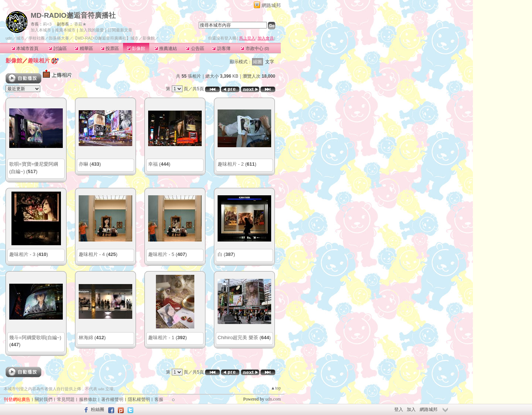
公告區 (195, 48)
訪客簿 (221, 48)
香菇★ (80, 24)
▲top (276, 388)
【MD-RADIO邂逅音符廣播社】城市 (106, 38)
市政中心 (255, 48)
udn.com (273, 399)
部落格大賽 (59, 38)
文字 (270, 62)
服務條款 (88, 399)
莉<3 (47, 24)
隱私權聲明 (139, 399)
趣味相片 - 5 (161, 254)
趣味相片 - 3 (22, 254)
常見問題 (66, 399)
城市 (20, 38)
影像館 (136, 48)
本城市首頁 (25, 48)
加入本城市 (41, 30)
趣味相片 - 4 (92, 254)
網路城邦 (271, 5)
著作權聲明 (112, 399)
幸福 (153, 164)
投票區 (110, 48)
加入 (411, 409)
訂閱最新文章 (120, 30)
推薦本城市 (65, 30)
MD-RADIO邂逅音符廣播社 (73, 15)
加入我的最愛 (92, 30)
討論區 (57, 48)
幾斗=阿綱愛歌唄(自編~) (35, 338)
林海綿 (86, 338)
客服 (159, 399)
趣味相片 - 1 (161, 338)
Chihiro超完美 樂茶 (238, 338)
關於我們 (44, 399)
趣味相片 (39, 60)
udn (9, 38)
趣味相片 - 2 (231, 164)
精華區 (84, 48)
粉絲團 (98, 409)
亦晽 (83, 164)
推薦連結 (166, 48)
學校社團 (37, 38)
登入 (399, 409)
